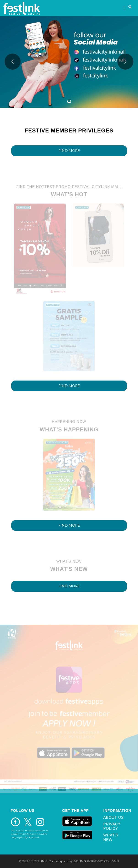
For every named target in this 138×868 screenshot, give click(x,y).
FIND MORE (69, 151)
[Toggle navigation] (124, 8)
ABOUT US (114, 818)
